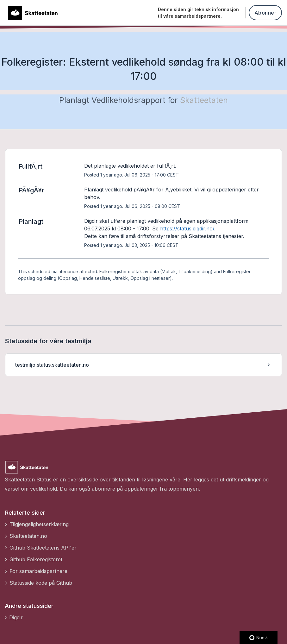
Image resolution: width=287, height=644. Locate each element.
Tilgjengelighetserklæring (39, 524)
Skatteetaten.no (28, 536)
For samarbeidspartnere (38, 571)
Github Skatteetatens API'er (43, 548)
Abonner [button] (265, 13)
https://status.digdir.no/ (187, 229)
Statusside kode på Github (41, 583)
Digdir (16, 617)
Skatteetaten (204, 100)
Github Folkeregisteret (36, 559)
